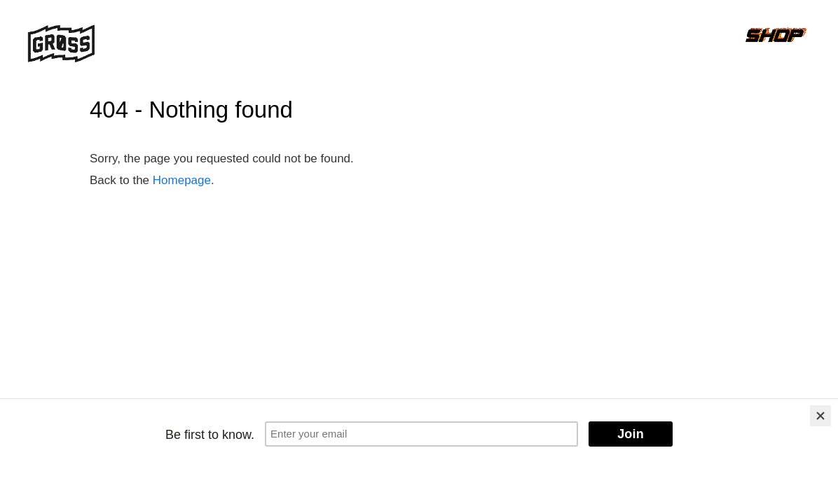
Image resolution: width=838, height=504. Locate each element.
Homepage (182, 180)
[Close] (820, 416)
